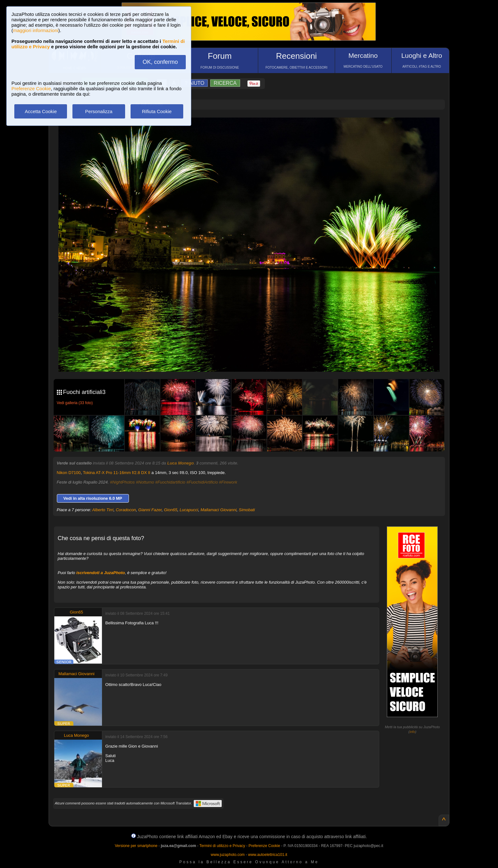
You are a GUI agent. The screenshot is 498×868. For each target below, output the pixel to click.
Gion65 (171, 510)
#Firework (228, 482)
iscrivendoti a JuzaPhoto (101, 573)
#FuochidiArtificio (202, 482)
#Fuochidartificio (170, 482)
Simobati (247, 510)
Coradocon (126, 510)
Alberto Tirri (103, 510)
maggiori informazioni (36, 30)
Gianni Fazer (150, 510)
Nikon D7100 (69, 473)
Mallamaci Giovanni (218, 510)
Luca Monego (180, 463)
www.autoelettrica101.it (268, 855)
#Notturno (145, 482)
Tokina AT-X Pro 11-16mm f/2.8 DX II (117, 473)
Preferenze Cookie (31, 88)
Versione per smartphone (136, 846)
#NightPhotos (122, 482)
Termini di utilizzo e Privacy (222, 846)
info (413, 732)
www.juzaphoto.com (228, 855)
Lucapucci (189, 510)
